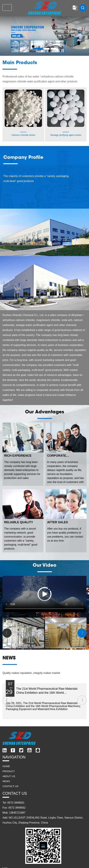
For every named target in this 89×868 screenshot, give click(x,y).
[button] (38, 49)
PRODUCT (9, 771)
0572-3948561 (16, 803)
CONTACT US (10, 786)
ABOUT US (9, 776)
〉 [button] (83, 115)
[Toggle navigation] (7, 7)
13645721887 (17, 813)
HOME (6, 766)
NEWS (6, 781)
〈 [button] (6, 115)
